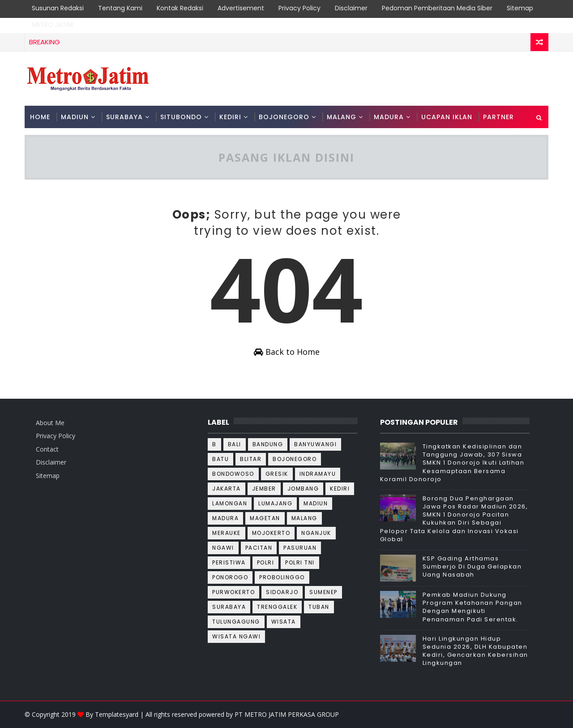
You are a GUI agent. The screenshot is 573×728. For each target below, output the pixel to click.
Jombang (303, 489)
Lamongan (230, 503)
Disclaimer (351, 8)
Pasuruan (300, 548)
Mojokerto (271, 533)
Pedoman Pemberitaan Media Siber (437, 8)
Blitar (251, 459)
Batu (220, 459)
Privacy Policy (299, 8)
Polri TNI (300, 562)
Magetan (265, 518)
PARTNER (498, 117)
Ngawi (223, 548)
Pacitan (259, 548)
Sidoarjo (282, 592)
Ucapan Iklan (447, 117)
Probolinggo (282, 577)
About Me (50, 423)
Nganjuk (316, 533)
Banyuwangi (315, 444)
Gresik (277, 474)
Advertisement (241, 8)
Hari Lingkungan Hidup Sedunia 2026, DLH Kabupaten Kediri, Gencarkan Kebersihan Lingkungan (475, 651)
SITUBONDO (181, 117)
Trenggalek (277, 607)
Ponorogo (230, 577)
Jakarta (227, 489)
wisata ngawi (236, 636)
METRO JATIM (52, 25)
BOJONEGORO (284, 117)
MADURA (389, 117)
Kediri (340, 489)
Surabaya (229, 607)
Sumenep (323, 592)
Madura (225, 518)
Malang (304, 518)
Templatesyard (117, 714)
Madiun (316, 503)
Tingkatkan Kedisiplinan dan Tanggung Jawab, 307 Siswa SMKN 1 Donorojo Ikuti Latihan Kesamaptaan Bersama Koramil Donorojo (452, 463)
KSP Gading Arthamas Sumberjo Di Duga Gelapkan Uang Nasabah (472, 566)
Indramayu (318, 474)
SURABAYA (124, 117)
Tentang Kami (120, 8)
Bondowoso (233, 474)
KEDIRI (230, 117)
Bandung (268, 444)
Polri (266, 562)
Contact (47, 449)
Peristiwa (229, 562)
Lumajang (275, 503)
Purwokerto (233, 592)
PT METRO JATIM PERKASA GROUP (287, 714)
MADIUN (75, 117)
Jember (264, 489)
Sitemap (520, 8)
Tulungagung (236, 622)
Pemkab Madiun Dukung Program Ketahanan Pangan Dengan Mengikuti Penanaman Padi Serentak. (473, 607)
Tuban (319, 607)
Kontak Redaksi (180, 8)
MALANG (342, 117)
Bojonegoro (295, 459)
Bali (235, 444)
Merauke (227, 533)
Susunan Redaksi (58, 8)
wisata (284, 622)
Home (40, 117)
